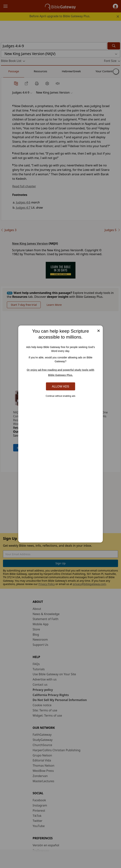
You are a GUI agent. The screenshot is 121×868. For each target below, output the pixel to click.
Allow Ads (60, 386)
